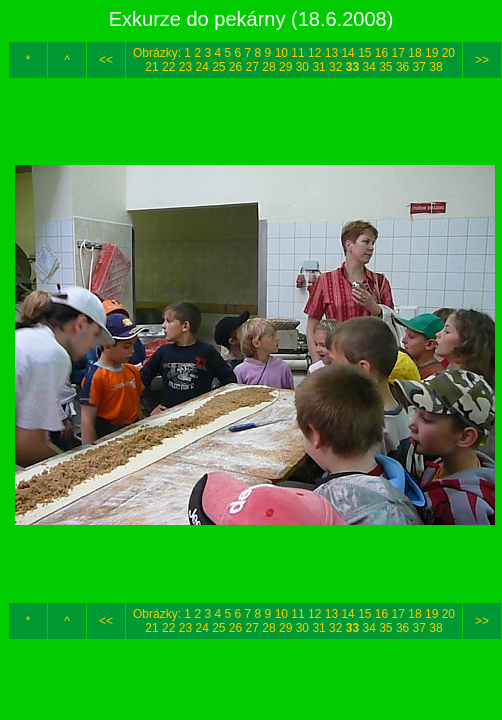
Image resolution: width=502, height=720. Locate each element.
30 (302, 67)
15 (364, 53)
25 (218, 67)
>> (482, 60)
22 (168, 67)
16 (381, 53)
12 (314, 53)
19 (431, 53)
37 (419, 67)
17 (398, 53)
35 (385, 67)
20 (448, 53)
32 (335, 67)
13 (331, 53)
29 (285, 67)
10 (281, 53)
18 (414, 53)
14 (347, 53)
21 (151, 67)
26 (235, 67)
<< (106, 60)
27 (252, 67)
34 (368, 67)
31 (318, 67)
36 (402, 67)
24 (201, 67)
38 (435, 67)
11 (297, 53)
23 (185, 67)
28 (268, 67)
